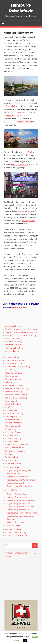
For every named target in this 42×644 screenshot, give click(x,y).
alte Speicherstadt (11, 116)
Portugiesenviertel (13, 435)
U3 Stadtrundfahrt (13, 345)
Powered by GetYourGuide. (16, 553)
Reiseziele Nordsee (13, 463)
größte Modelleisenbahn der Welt (18, 122)
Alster (22, 211)
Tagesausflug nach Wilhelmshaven (22, 480)
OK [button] (25, 640)
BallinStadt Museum (14, 364)
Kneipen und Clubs (20, 165)
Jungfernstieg (11, 407)
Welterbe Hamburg (13, 342)
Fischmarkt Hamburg (14, 385)
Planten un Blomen (13, 432)
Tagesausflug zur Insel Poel (19, 497)
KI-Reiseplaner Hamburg (16, 532)
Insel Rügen (12, 519)
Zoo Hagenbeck (28, 221)
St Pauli (9, 454)
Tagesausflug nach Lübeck (18, 510)
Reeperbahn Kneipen (14, 442)
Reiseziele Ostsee (13, 490)
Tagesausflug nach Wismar (18, 494)
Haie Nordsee (13, 467)
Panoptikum (11, 429)
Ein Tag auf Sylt (13, 474)
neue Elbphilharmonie (19, 112)
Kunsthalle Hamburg (14, 413)
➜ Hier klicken (19, 307)
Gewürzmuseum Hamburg (17, 388)
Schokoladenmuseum (15, 448)
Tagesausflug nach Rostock (19, 503)
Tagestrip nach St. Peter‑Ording (20, 486)
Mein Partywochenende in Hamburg (21, 335)
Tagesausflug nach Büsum (18, 483)
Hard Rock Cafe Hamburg (16, 398)
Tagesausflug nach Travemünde (21, 516)
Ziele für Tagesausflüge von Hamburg (21, 332)
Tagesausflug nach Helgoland (20, 470)
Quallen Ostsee (14, 525)
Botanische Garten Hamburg (18, 367)
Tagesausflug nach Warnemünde (21, 507)
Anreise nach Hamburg (15, 326)
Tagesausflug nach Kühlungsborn (21, 500)
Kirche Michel (11, 410)
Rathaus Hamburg (13, 438)
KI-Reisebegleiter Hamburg (17, 536)
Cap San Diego (11, 370)
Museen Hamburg (13, 339)
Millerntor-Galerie (13, 420)
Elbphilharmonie (12, 376)
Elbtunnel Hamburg (14, 373)
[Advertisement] (18, 578)
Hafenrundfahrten (11, 106)
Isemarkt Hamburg (13, 404)
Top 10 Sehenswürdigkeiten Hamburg (21, 329)
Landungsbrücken (13, 417)
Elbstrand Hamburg (14, 379)
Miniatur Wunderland (14, 423)
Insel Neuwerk (11, 401)
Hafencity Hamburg (14, 392)
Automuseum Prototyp (15, 360)
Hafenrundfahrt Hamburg (16, 395)
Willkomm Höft (12, 457)
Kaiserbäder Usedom (16, 522)
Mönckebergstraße (13, 426)
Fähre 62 (9, 382)
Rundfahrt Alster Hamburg (17, 445)
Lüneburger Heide (13, 529)
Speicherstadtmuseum (15, 451)
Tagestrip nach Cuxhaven (18, 477)
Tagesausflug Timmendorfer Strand (22, 513)
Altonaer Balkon (12, 357)
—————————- (14, 354)
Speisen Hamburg (13, 351)
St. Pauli (29, 152)
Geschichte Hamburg (14, 348)
